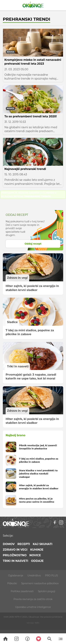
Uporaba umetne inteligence (33, 607)
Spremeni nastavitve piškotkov (40, 583)
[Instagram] (61, 522)
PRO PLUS (51, 576)
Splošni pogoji (47, 591)
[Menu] (60, 639)
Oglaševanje (16, 576)
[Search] (5, 639)
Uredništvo (34, 576)
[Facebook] (55, 522)
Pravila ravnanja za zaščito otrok (33, 599)
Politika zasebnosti (22, 591)
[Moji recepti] (39, 639)
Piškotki (12, 583)
